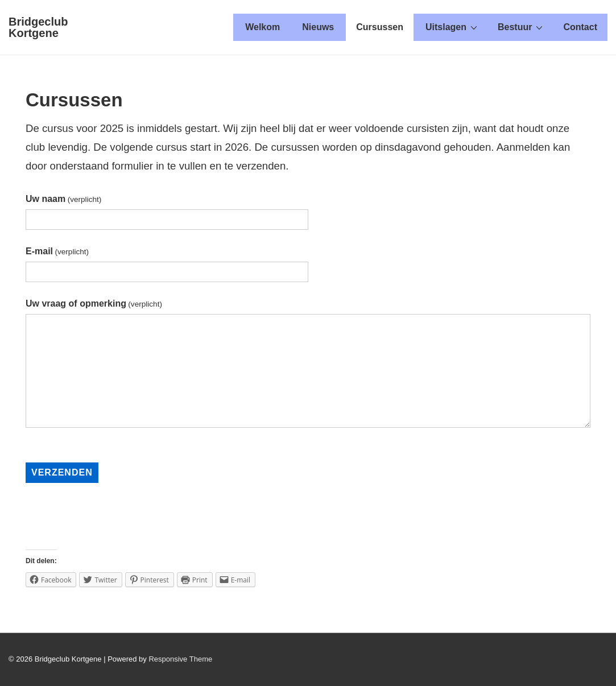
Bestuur (522, 27)
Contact (580, 27)
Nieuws (318, 27)
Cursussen (380, 27)
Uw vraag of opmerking (94, 303)
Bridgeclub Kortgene (38, 27)
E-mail (57, 251)
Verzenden (62, 472)
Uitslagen (453, 27)
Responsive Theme (180, 659)
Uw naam (63, 199)
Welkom (262, 27)
